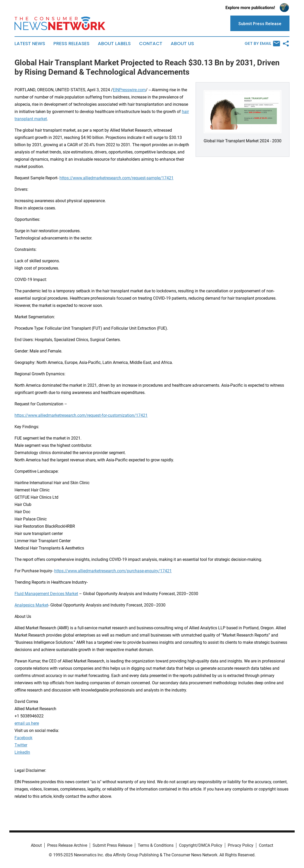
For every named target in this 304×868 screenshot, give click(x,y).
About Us (182, 44)
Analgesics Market (31, 605)
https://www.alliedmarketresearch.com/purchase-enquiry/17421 (113, 571)
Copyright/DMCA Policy (201, 845)
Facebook (23, 738)
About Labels (114, 44)
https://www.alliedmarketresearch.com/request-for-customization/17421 (81, 415)
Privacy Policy (241, 845)
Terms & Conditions (156, 845)
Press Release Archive (67, 845)
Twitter (21, 745)
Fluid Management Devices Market (46, 594)
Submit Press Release (112, 845)
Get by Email (262, 44)
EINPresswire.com (129, 90)
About (36, 845)
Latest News (30, 44)
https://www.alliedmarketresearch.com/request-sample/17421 (116, 178)
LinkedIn (22, 752)
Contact (151, 44)
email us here (27, 723)
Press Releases (71, 44)
